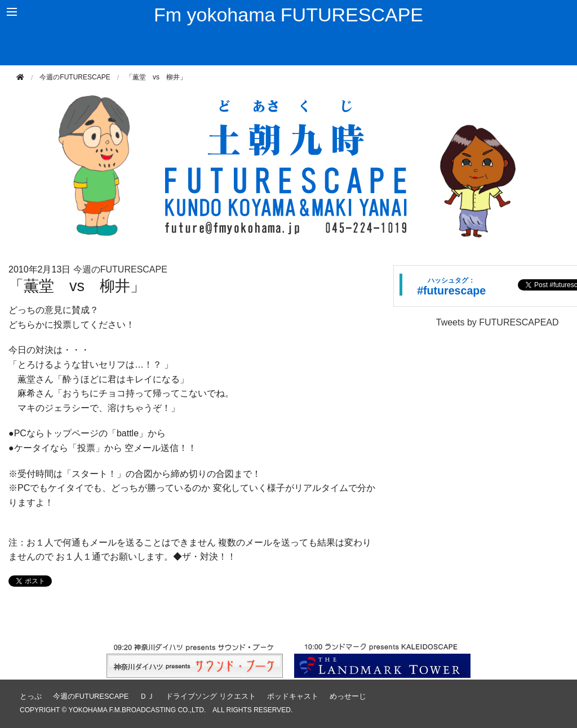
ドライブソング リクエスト (211, 696)
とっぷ (31, 696)
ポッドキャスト (293, 696)
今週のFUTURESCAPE (75, 77)
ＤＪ (147, 696)
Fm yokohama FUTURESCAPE (288, 15)
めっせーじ (348, 696)
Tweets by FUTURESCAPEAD (498, 322)
